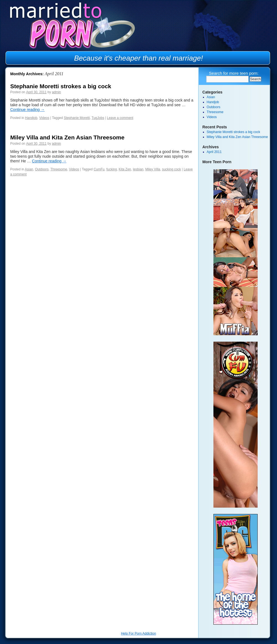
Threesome (59, 169)
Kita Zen (125, 169)
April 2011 (214, 152)
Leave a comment (120, 118)
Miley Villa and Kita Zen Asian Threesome (67, 137)
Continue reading (28, 110)
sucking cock (172, 169)
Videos (44, 118)
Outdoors (42, 169)
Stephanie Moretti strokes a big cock (61, 86)
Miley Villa (153, 169)
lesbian (138, 169)
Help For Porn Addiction (139, 633)
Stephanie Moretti (77, 118)
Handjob (31, 118)
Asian (29, 169)
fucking (112, 169)
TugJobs (98, 118)
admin (57, 92)
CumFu (99, 169)
